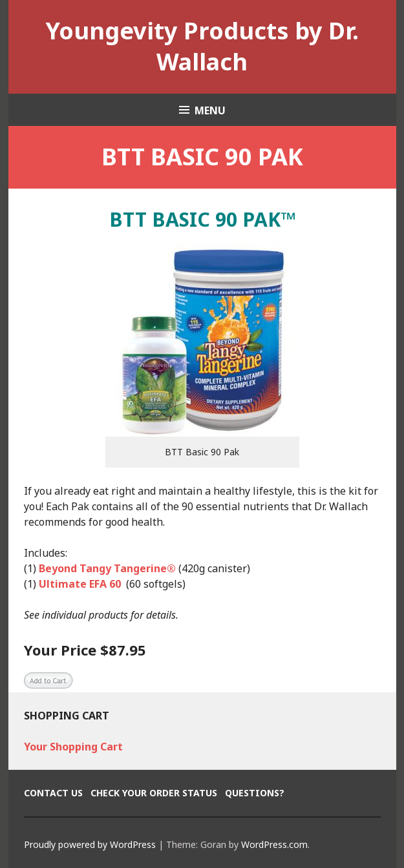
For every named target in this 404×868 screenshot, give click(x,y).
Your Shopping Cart (73, 747)
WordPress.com (274, 844)
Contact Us (53, 793)
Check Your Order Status (154, 793)
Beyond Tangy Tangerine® (107, 568)
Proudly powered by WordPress (90, 844)
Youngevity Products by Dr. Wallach (202, 46)
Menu (210, 110)
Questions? (255, 793)
